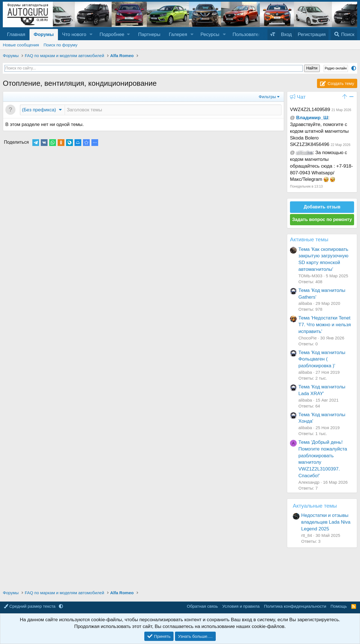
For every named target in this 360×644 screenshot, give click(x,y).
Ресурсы (210, 34)
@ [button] (292, 118)
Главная (16, 34)
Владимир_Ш (312, 118)
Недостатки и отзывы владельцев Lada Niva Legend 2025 (326, 522)
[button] (91, 35)
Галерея (178, 34)
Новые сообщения (21, 45)
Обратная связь (202, 606)
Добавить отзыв (322, 207)
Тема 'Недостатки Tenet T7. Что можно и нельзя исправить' (325, 325)
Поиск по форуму (61, 45)
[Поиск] (344, 35)
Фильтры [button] (267, 97)
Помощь (339, 606)
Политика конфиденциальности (295, 606)
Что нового (74, 34)
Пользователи (248, 34)
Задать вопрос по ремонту (322, 219)
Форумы (44, 34)
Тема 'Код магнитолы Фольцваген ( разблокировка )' (322, 359)
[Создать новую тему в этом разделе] (173, 110)
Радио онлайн (336, 68)
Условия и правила (241, 606)
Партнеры (149, 34)
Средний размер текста (30, 606)
